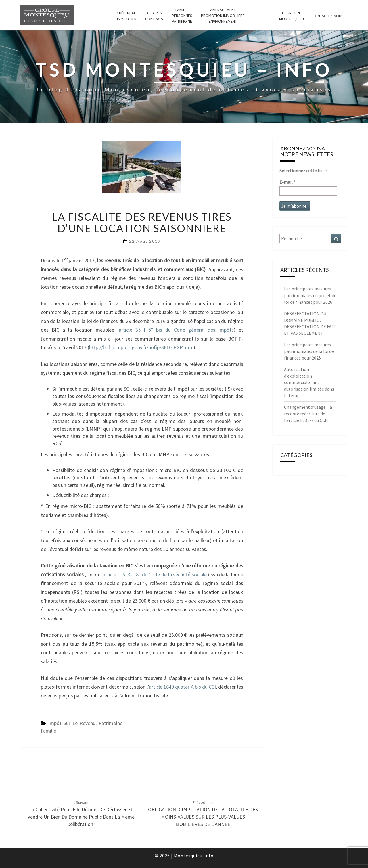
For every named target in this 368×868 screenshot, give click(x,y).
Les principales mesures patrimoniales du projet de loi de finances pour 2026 (310, 295)
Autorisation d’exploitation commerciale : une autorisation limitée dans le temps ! (309, 382)
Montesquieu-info (194, 856)
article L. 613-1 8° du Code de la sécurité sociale (155, 574)
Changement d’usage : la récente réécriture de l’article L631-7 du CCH (308, 414)
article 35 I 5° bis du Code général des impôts (176, 330)
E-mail (287, 182)
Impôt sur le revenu (72, 723)
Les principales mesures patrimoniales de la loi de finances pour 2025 (309, 351)
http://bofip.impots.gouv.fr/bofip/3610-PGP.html (141, 347)
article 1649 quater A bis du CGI (182, 687)
